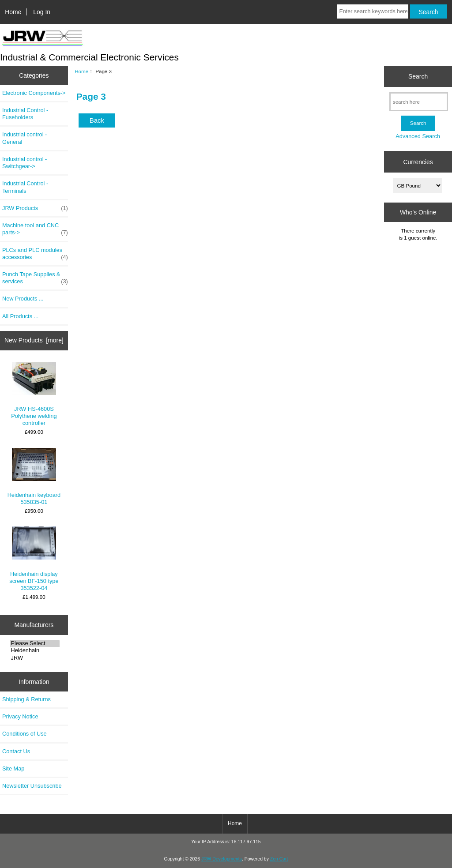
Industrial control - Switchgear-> (24, 163)
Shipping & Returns (26, 699)
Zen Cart (279, 859)
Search (418, 76)
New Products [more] (34, 340)
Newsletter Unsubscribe (32, 786)
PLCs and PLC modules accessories (35, 254)
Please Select (35, 643)
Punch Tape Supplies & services (35, 278)
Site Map (13, 768)
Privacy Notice (20, 716)
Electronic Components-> (34, 93)
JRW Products (35, 208)
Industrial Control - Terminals (25, 187)
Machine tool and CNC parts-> (35, 229)
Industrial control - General (24, 138)
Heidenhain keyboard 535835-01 (34, 477)
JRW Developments (222, 859)
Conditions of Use (24, 734)
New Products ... (23, 299)
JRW (35, 658)
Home (13, 12)
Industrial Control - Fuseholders (25, 114)
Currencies (418, 162)
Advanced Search (418, 136)
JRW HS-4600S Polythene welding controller (34, 395)
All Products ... (20, 316)
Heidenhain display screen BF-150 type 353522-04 (34, 559)
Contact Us (16, 751)
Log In (42, 12)
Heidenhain (35, 650)
